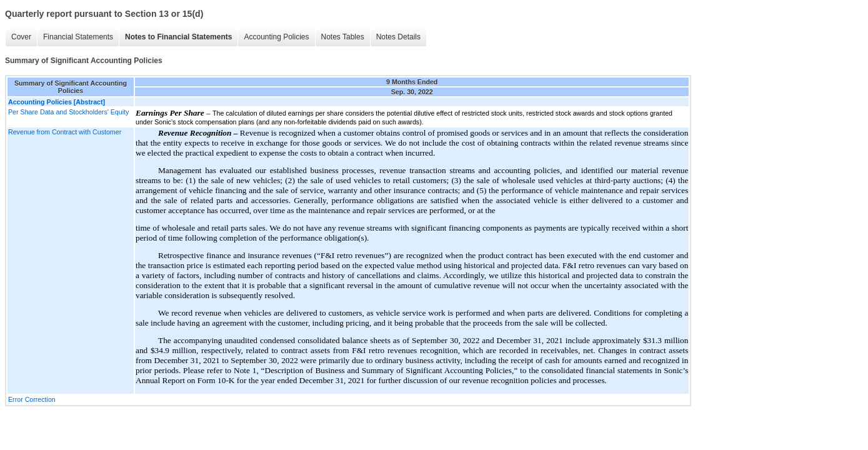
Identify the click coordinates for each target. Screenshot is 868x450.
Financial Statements (78, 37)
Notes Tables (343, 37)
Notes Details (398, 37)
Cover (21, 37)
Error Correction (32, 399)
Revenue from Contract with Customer (65, 132)
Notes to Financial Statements (178, 37)
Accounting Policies (276, 37)
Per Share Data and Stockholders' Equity (68, 112)
